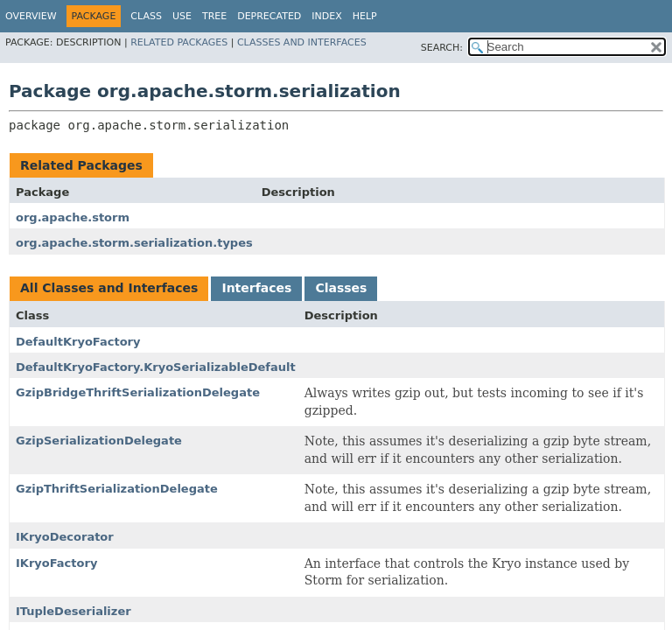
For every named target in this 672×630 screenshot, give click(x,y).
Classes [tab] (341, 288)
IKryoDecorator (65, 537)
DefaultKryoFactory (78, 342)
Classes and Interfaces (302, 42)
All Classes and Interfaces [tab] (109, 288)
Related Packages (179, 42)
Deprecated (269, 16)
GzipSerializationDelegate (99, 441)
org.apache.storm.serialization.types (134, 243)
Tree (214, 16)
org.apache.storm (73, 217)
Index (326, 16)
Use (182, 16)
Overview (31, 16)
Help (365, 16)
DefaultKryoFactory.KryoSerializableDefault (156, 367)
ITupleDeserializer (73, 611)
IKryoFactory (56, 563)
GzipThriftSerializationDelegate (117, 489)
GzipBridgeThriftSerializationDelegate (138, 392)
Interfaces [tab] (256, 288)
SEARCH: (442, 48)
